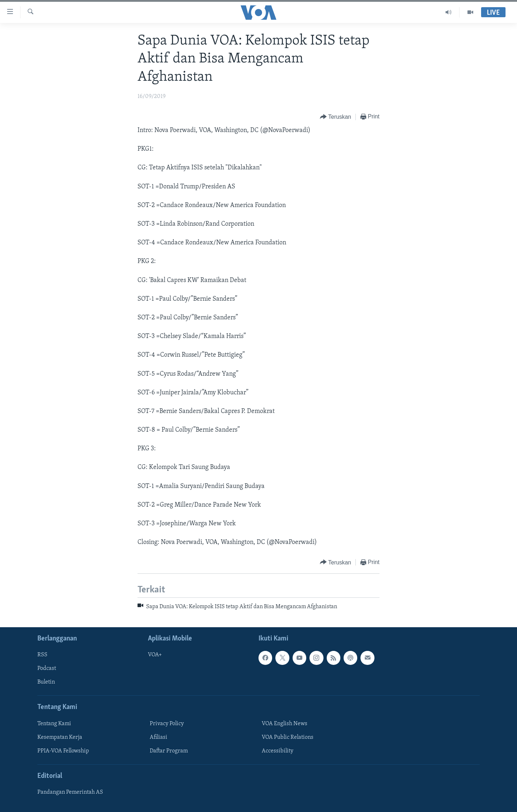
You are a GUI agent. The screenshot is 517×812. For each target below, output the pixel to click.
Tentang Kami (54, 724)
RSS (42, 655)
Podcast (47, 668)
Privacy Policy (167, 724)
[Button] (336, 117)
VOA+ (155, 655)
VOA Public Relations (288, 737)
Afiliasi (159, 737)
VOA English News (285, 724)
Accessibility (278, 751)
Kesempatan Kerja (60, 737)
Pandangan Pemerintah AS (70, 792)
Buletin (46, 682)
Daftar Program (169, 751)
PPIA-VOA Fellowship (63, 751)
